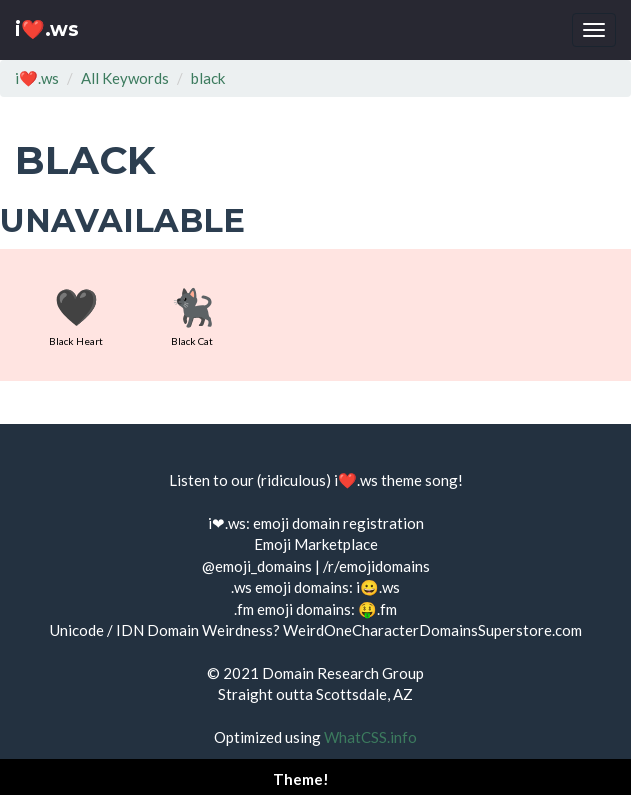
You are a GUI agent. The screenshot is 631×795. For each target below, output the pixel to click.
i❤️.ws (47, 29)
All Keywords (125, 78)
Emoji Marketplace (316, 544)
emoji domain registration (338, 523)
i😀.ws (378, 587)
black (208, 78)
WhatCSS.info (370, 737)
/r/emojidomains (376, 566)
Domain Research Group (343, 673)
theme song (419, 480)
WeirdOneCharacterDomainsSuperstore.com (432, 630)
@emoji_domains (257, 566)
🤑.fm (377, 609)
